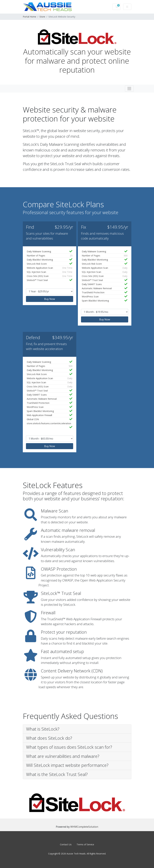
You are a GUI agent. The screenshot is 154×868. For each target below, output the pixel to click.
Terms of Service (85, 844)
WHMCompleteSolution (84, 827)
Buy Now (50, 299)
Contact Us (66, 844)
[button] (77, 729)
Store (42, 17)
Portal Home (29, 17)
